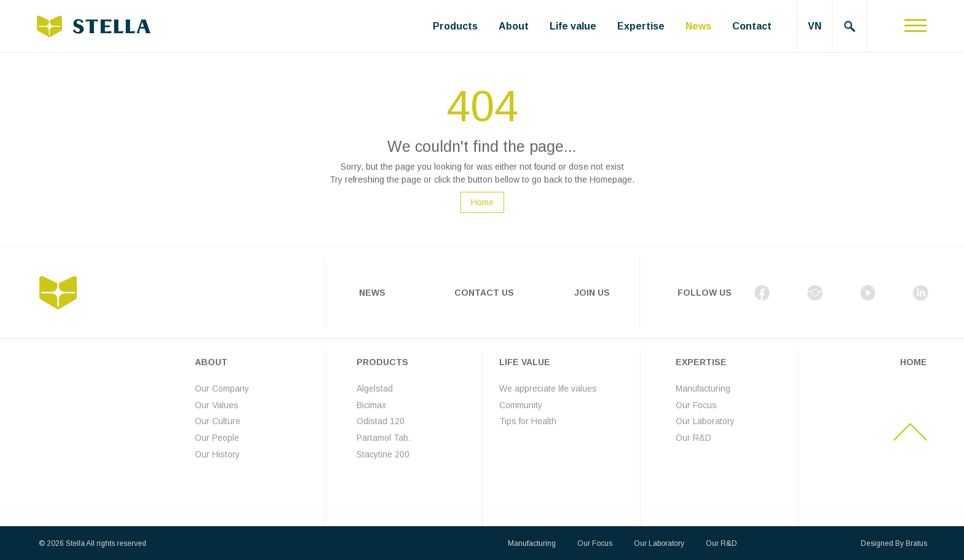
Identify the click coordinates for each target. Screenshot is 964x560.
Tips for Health (528, 421)
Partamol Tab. (384, 438)
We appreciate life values (548, 388)
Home (482, 202)
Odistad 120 (381, 421)
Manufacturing (703, 388)
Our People (217, 438)
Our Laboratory (705, 421)
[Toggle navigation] (915, 26)
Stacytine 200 (383, 454)
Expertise (641, 26)
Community (521, 404)
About (514, 26)
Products (455, 26)
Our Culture (218, 421)
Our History (217, 454)
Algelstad (375, 388)
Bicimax (371, 404)
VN (815, 26)
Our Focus (696, 404)
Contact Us (484, 293)
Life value (573, 26)
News (698, 26)
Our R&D (693, 438)
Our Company (222, 388)
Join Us (592, 293)
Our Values (217, 404)
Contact (752, 26)
